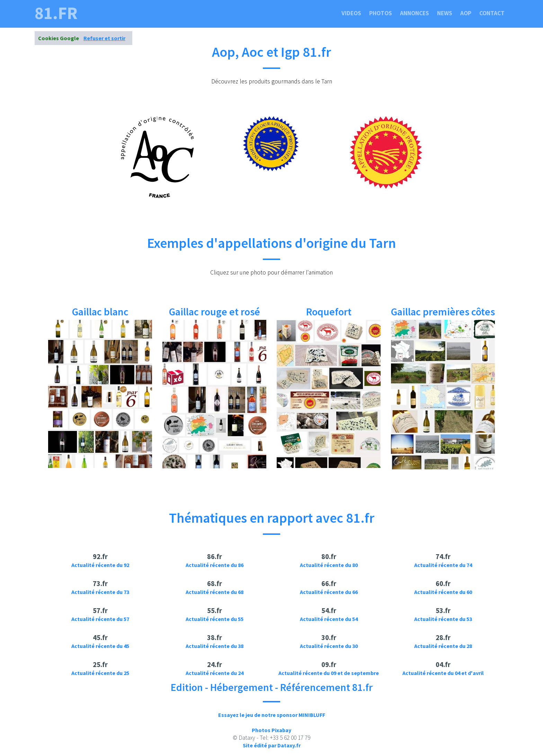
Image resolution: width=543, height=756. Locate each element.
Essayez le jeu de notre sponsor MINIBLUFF (272, 715)
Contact (492, 13)
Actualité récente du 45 (100, 646)
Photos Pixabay (271, 730)
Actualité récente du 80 (329, 565)
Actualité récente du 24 (215, 673)
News (445, 13)
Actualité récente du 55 (215, 619)
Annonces (415, 13)
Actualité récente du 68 (215, 592)
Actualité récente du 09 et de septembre (329, 673)
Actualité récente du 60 (443, 592)
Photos (381, 13)
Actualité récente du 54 (329, 619)
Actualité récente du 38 (215, 646)
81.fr (56, 13)
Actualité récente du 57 (100, 619)
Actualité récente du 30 (329, 646)
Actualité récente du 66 (329, 592)
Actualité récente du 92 (100, 565)
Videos (351, 13)
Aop (466, 13)
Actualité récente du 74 (443, 565)
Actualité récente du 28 (443, 646)
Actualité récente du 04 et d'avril (443, 673)
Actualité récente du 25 (100, 673)
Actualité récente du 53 (443, 619)
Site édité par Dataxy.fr (272, 745)
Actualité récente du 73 (100, 592)
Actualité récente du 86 (215, 565)
